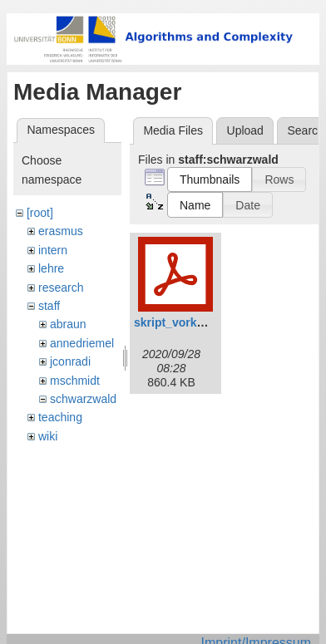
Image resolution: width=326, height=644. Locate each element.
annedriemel (82, 343)
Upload (245, 130)
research (61, 288)
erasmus (61, 231)
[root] (40, 213)
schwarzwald (83, 399)
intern (53, 250)
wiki (48, 436)
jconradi (70, 361)
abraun (68, 324)
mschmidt (75, 381)
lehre (51, 268)
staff (49, 306)
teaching (60, 417)
